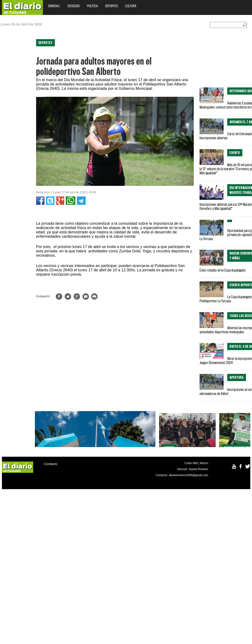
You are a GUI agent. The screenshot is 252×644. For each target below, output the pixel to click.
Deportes (112, 6)
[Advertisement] (21, 103)
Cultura (131, 6)
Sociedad (74, 6)
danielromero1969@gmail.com (188, 475)
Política (92, 6)
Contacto (51, 464)
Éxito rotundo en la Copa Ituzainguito (223, 270)
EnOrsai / (54, 6)
